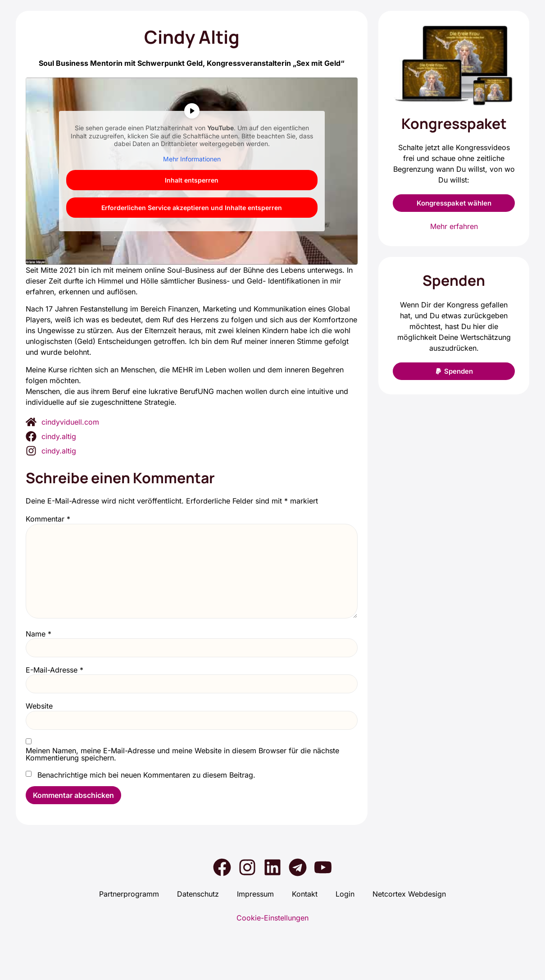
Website (39, 706)
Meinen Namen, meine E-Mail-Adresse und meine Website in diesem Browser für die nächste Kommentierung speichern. (182, 754)
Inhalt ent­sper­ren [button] (192, 180)
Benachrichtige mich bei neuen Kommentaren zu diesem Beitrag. (146, 775)
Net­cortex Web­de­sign (409, 894)
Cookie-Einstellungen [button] (272, 918)
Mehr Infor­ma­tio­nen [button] (192, 159)
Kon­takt (305, 894)
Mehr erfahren (454, 226)
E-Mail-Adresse (54, 670)
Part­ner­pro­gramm (129, 894)
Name (39, 634)
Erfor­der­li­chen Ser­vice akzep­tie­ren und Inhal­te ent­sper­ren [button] (192, 208)
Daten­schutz (198, 894)
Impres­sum (255, 894)
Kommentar (48, 519)
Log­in (345, 894)
